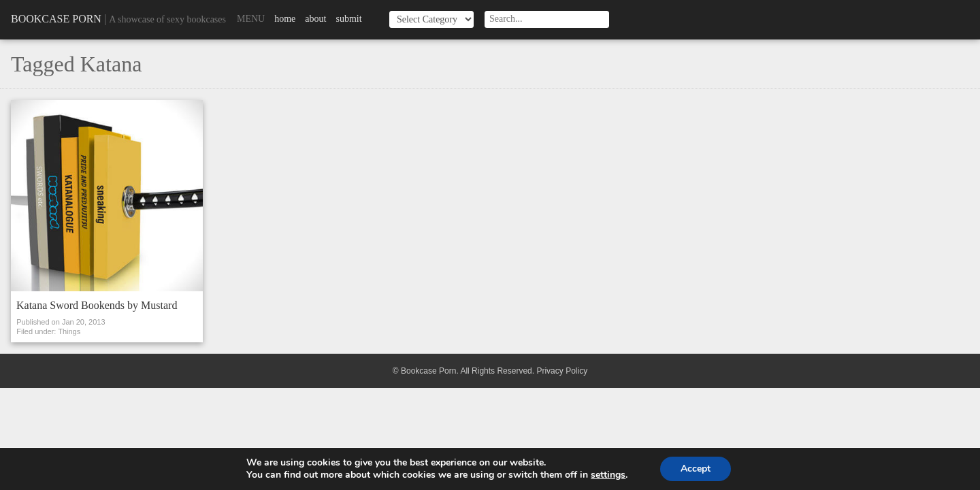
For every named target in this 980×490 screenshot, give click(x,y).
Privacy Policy (562, 371)
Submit (348, 19)
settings (608, 475)
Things (69, 331)
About (315, 19)
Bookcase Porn (56, 19)
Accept (696, 469)
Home (285, 19)
